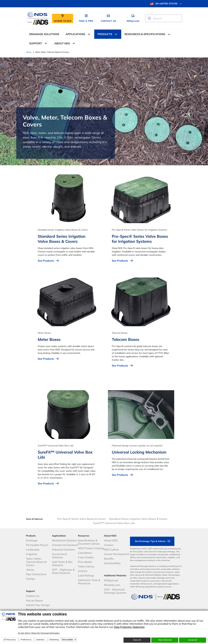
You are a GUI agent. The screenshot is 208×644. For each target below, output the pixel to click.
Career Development (117, 554)
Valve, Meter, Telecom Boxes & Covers (36, 562)
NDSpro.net (111, 580)
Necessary (11, 640)
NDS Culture (111, 549)
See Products (48, 261)
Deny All (137, 640)
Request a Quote (36, 610)
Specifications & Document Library (89, 542)
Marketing (54, 640)
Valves (30, 570)
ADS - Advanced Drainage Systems (115, 591)
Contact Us (33, 596)
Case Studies (86, 557)
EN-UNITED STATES (166, 4)
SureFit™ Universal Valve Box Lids (114, 523)
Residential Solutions (65, 540)
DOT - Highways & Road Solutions (63, 571)
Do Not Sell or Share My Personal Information (39, 633)
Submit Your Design (38, 605)
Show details (67, 640)
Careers (109, 545)
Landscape (33, 549)
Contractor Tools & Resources (89, 582)
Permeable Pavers (37, 545)
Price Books (85, 562)
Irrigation (32, 554)
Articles (83, 571)
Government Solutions (59, 556)
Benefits (109, 559)
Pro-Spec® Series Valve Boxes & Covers (82, 519)
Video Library (86, 566)
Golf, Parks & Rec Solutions (62, 563)
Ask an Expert (34, 600)
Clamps (31, 579)
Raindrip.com (112, 585)
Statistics (41, 640)
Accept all (193, 640)
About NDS (111, 540)
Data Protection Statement (129, 627)
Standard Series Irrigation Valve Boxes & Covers (138, 519)
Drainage (32, 540)
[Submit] (149, 18)
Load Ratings (86, 575)
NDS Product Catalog (91, 548)
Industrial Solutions (64, 549)
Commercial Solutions (65, 545)
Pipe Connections (36, 574)
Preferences (26, 640)
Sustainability (112, 563)
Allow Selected (165, 640)
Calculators (85, 553)
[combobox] (164, 18)
